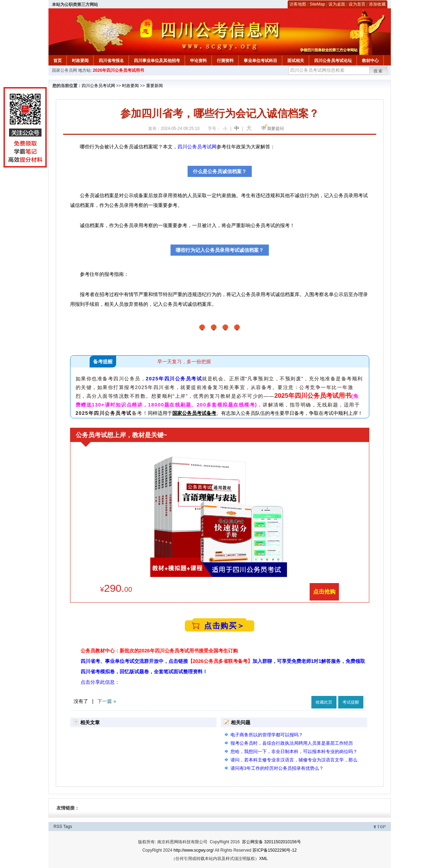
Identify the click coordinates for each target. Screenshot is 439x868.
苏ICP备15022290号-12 (275, 850)
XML (263, 859)
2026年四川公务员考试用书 (118, 70)
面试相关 (296, 61)
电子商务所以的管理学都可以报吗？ (267, 735)
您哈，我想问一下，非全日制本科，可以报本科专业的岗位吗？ (294, 751)
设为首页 (357, 4)
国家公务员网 (65, 70)
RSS (58, 827)
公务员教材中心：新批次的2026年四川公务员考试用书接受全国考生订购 (159, 651)
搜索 (378, 71)
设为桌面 (337, 4)
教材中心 (370, 61)
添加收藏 (377, 4)
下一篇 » (107, 701)
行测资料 (225, 61)
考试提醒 (351, 702)
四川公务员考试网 (98, 86)
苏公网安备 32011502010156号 (271, 842)
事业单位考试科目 (260, 61)
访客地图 (298, 4)
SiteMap (317, 4)
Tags (67, 827)
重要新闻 (154, 86)
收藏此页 (324, 702)
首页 (58, 61)
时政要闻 (80, 61)
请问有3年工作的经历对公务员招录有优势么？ (277, 768)
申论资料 (198, 61)
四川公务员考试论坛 (333, 61)
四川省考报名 (111, 61)
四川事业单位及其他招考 (157, 61)
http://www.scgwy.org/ (194, 850)
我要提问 (275, 129)
